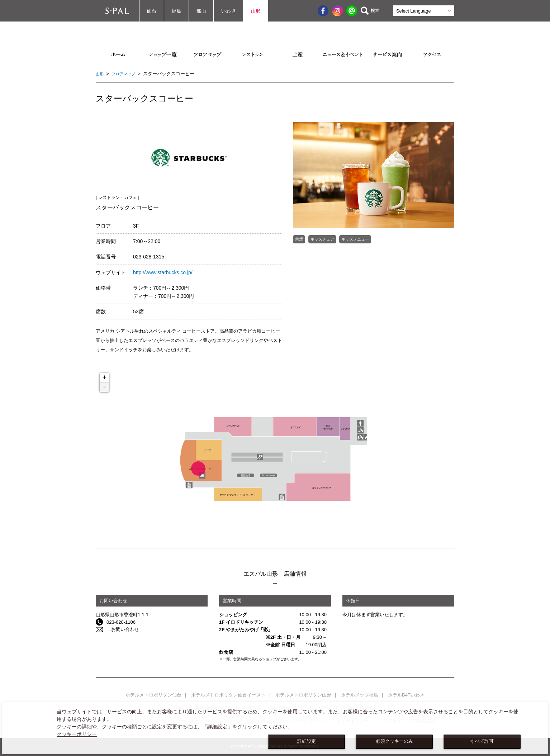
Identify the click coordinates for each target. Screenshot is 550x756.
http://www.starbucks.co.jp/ (163, 272)
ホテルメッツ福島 (360, 695)
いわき (228, 11)
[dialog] (275, 728)
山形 (256, 11)
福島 (176, 11)
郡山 (201, 11)
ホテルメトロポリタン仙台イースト (228, 695)
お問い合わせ (120, 630)
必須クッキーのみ (394, 741)
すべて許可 (482, 741)
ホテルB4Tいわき (406, 695)
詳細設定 (307, 741)
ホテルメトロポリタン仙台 (153, 695)
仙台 (152, 11)
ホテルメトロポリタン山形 (303, 695)
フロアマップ (127, 74)
